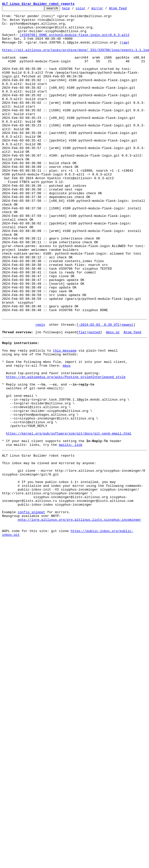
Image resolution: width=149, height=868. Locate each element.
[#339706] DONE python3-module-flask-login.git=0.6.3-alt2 (74, 41)
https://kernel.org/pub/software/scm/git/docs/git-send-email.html (69, 516)
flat (82, 396)
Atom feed (126, 10)
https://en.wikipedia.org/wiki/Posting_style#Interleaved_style (66, 448)
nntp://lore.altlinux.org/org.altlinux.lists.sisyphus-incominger (79, 618)
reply (40, 387)
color (88, 10)
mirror (105, 10)
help (74, 10)
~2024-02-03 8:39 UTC (99, 387)
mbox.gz (113, 396)
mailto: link (71, 530)
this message (65, 417)
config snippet (31, 609)
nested (94, 396)
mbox (67, 435)
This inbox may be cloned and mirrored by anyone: (49, 550)
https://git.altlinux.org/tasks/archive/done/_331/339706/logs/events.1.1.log (76, 59)
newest (128, 387)
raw (125, 50)
